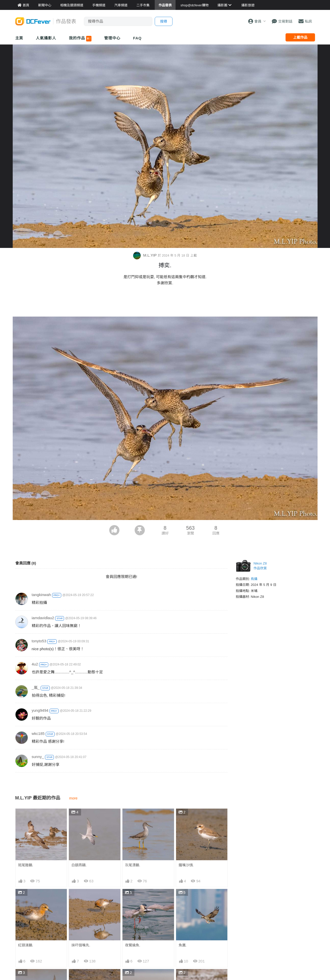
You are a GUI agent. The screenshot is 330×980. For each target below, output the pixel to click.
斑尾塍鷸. (26, 865)
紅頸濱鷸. (26, 945)
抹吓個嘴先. (81, 945)
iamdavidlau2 (43, 618)
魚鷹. (183, 945)
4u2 (35, 664)
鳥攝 (254, 579)
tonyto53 (39, 641)
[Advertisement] (165, 303)
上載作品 (300, 37)
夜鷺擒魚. (133, 945)
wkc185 (38, 733)
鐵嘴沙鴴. (186, 865)
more (73, 798)
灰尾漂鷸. (133, 865)
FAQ (137, 38)
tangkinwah (41, 595)
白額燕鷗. (79, 865)
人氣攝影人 (46, 38)
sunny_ (38, 757)
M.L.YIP (145, 255)
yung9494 (40, 710)
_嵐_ (36, 687)
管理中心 (112, 38)
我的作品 (80, 39)
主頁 (19, 38)
